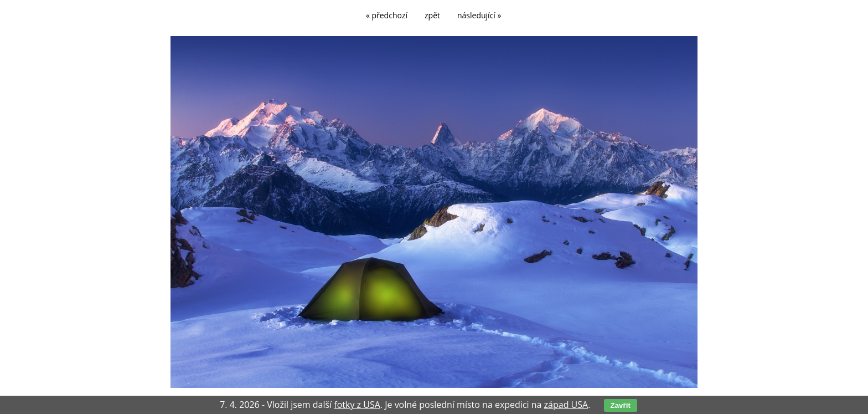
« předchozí (387, 15)
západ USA (566, 405)
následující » (479, 15)
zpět (432, 15)
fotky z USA (357, 405)
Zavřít (621, 405)
